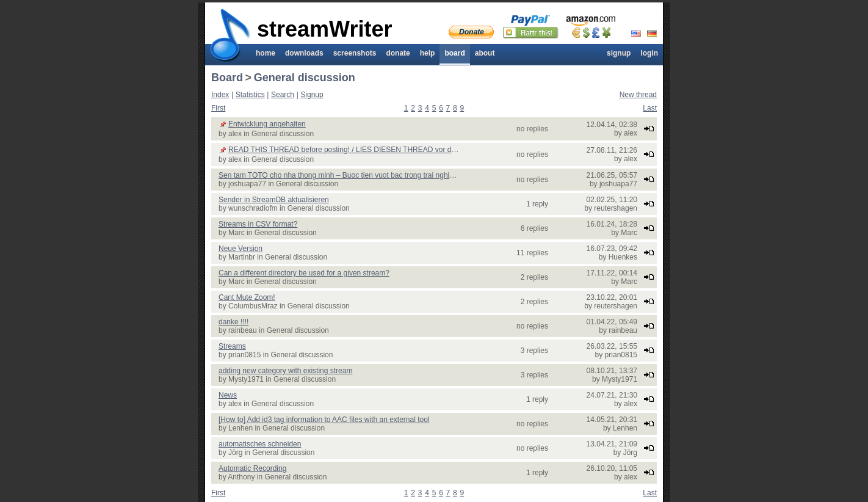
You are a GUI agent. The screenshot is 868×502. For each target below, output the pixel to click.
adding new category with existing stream (285, 371)
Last (650, 108)
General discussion (305, 78)
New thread (638, 95)
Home (266, 53)
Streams (232, 346)
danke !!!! (233, 322)
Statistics (250, 95)
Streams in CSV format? (258, 224)
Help (428, 53)
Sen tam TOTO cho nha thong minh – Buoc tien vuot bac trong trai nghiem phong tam (357, 175)
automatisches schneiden (260, 444)
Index (220, 95)
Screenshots (355, 53)
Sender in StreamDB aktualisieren (274, 200)
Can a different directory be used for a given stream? (304, 273)
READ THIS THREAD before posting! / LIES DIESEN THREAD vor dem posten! (358, 150)
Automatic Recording (252, 468)
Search (283, 95)
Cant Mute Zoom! (247, 297)
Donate (398, 53)
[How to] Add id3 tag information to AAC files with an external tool (324, 420)
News (228, 395)
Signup (619, 53)
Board (454, 53)
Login (649, 53)
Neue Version (241, 249)
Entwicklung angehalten (267, 124)
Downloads (304, 53)
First (218, 108)
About (485, 53)
